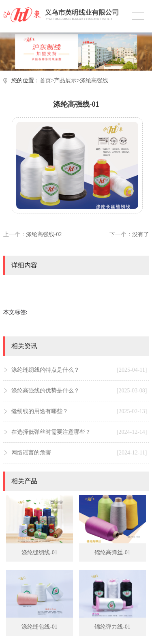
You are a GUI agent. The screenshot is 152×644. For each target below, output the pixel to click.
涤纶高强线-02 (44, 234)
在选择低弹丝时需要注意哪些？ (79, 432)
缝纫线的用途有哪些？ (79, 411)
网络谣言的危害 (79, 453)
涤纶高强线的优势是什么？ (79, 391)
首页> (47, 81)
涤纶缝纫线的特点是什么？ (79, 370)
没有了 (141, 234)
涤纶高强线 (94, 81)
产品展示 (65, 81)
